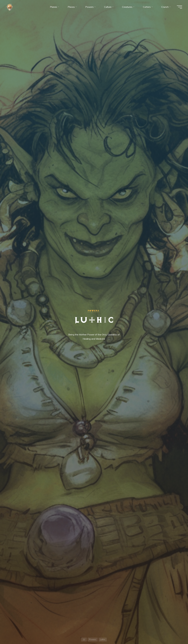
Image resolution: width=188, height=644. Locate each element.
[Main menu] (179, 7)
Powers (93, 311)
